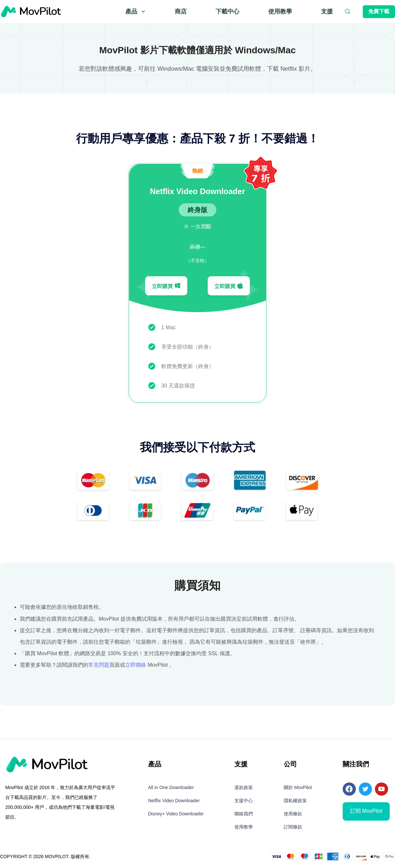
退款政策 (244, 787)
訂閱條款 (293, 827)
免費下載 (379, 11)
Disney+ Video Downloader (176, 814)
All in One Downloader (171, 787)
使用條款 (293, 814)
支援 (327, 12)
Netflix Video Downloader (174, 801)
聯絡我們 (244, 814)
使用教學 (280, 12)
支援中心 (244, 801)
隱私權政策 (295, 801)
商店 (181, 12)
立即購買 (166, 286)
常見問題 (99, 665)
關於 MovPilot (298, 787)
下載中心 (227, 12)
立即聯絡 (136, 665)
